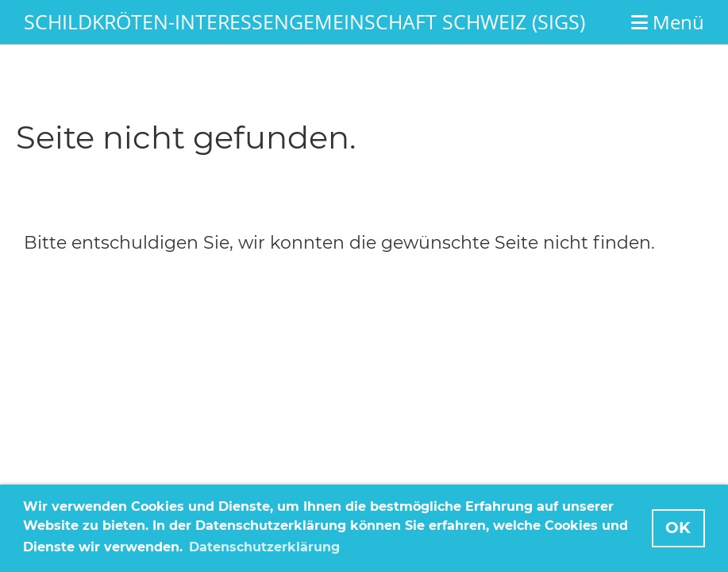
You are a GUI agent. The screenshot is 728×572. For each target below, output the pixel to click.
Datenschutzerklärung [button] (264, 547)
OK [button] (678, 528)
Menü (668, 22)
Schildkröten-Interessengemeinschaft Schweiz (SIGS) (304, 21)
